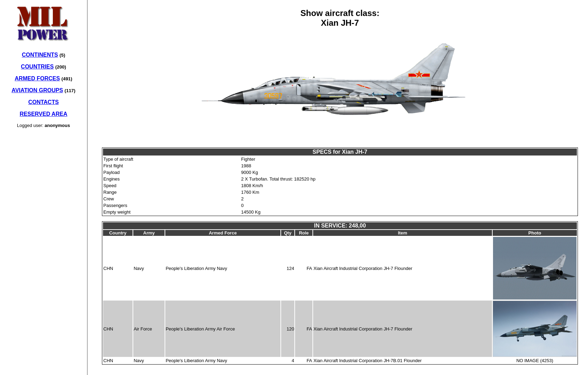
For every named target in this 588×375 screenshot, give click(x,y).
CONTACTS (43, 102)
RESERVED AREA (44, 114)
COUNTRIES (37, 67)
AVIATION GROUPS (37, 90)
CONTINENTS (40, 55)
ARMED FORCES (37, 78)
